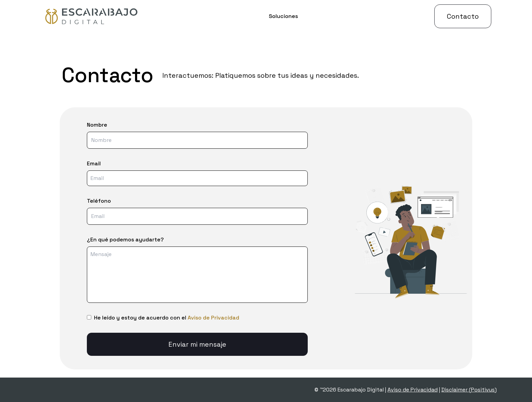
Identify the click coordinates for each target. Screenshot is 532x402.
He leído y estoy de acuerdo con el (167, 318)
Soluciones (283, 16)
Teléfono (99, 201)
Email (94, 163)
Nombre (97, 125)
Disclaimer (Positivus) (469, 390)
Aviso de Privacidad (213, 318)
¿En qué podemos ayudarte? (125, 240)
